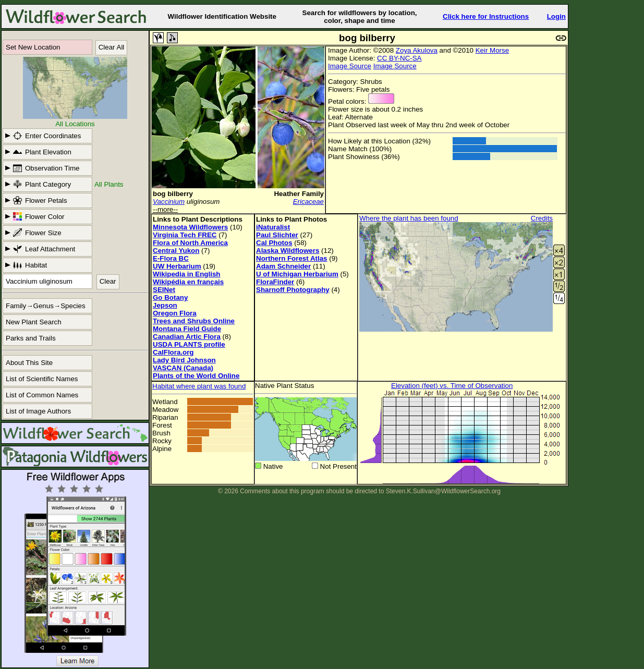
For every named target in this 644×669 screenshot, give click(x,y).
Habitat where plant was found (199, 386)
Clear (108, 281)
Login (556, 16)
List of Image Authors (38, 411)
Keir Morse (492, 50)
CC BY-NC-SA (399, 58)
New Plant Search (34, 322)
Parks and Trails (31, 338)
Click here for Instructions (486, 16)
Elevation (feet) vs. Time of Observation (452, 386)
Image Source (350, 66)
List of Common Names (42, 395)
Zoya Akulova (417, 50)
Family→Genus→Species (46, 306)
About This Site (29, 363)
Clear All (112, 47)
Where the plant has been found (409, 218)
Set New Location (33, 47)
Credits (542, 218)
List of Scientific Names (42, 379)
